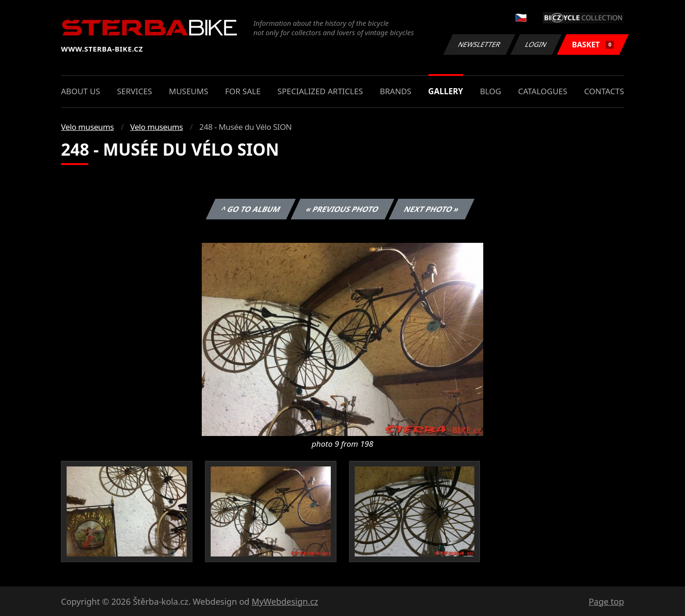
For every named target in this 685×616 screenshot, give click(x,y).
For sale (243, 91)
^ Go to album (251, 209)
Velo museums (87, 127)
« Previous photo (342, 209)
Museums (189, 91)
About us (80, 91)
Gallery (446, 91)
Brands (395, 91)
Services (134, 91)
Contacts (604, 91)
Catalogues (543, 91)
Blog (491, 91)
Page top (606, 601)
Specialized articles (320, 91)
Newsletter (479, 44)
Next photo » (432, 209)
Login (536, 44)
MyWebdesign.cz (285, 601)
